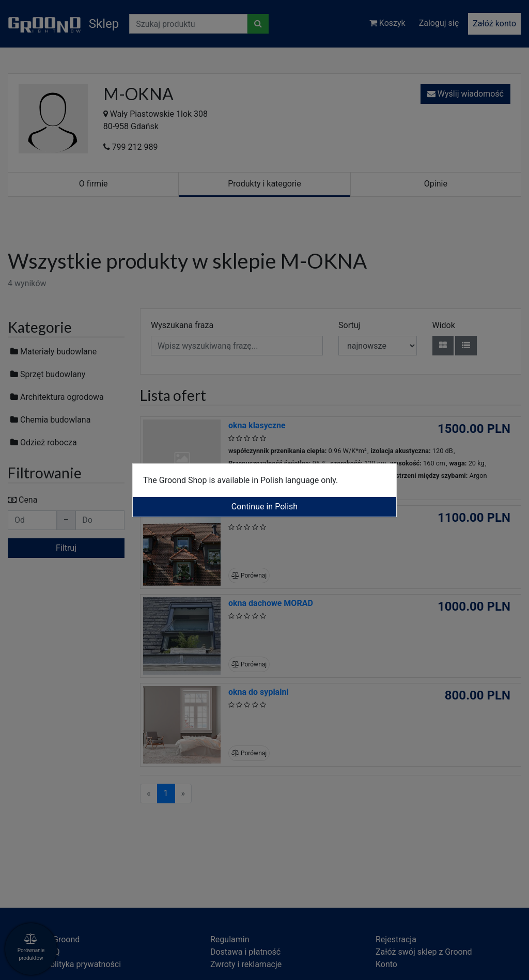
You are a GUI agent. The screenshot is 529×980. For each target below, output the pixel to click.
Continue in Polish (264, 507)
